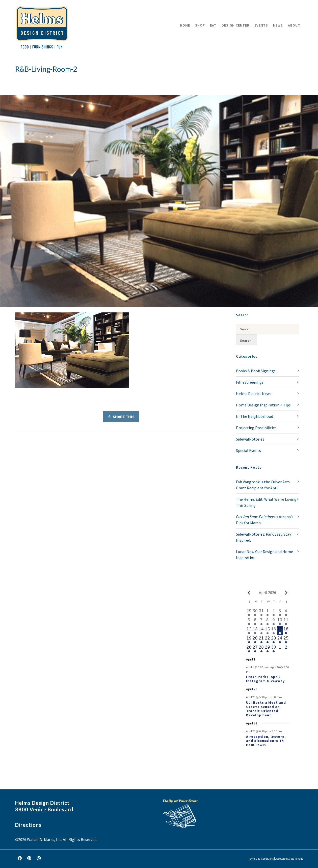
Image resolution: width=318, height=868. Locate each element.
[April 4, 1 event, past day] (286, 612)
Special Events (248, 450)
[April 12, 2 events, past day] (249, 631)
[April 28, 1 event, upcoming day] (261, 649)
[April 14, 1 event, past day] (261, 631)
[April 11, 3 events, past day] (286, 622)
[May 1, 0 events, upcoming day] (280, 649)
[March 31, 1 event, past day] (261, 612)
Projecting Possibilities (256, 428)
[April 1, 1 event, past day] (268, 612)
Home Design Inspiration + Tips (263, 405)
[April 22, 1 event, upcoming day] (268, 640)
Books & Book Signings (256, 371)
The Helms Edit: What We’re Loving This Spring (266, 502)
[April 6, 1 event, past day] (255, 622)
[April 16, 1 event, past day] (274, 631)
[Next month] (286, 592)
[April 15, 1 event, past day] (268, 631)
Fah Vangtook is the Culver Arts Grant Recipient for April (263, 485)
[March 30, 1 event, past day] (255, 612)
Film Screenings (250, 382)
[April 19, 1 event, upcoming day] (249, 640)
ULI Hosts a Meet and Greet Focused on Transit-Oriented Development (266, 709)
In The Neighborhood (255, 416)
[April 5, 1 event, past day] (249, 622)
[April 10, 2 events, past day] (280, 622)
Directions (28, 825)
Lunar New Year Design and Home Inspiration (264, 555)
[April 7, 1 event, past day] (261, 622)
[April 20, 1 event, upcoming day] (255, 640)
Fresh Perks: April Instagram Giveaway (265, 679)
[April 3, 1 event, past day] (280, 612)
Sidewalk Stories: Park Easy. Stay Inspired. (263, 537)
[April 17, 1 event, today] (280, 631)
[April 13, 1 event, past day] (255, 631)
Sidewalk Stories (250, 439)
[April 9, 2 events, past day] (274, 622)
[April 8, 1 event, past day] (268, 622)
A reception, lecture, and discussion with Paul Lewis (266, 741)
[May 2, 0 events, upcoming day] (286, 649)
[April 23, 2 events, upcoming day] (274, 640)
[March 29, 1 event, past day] (249, 612)
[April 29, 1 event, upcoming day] (268, 649)
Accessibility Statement (289, 859)
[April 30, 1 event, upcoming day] (274, 649)
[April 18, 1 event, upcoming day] (286, 631)
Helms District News (254, 394)
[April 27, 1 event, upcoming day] (255, 649)
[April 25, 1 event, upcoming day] (286, 640)
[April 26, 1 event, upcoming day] (249, 649)
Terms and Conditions (261, 859)
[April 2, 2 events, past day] (274, 612)
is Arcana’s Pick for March (265, 520)
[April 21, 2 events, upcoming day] (261, 640)
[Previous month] (249, 592)
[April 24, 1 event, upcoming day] (280, 640)
